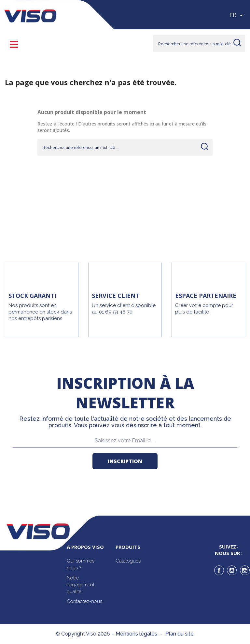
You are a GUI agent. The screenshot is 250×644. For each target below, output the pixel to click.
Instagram (245, 570)
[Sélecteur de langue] (237, 15)
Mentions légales (136, 634)
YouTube (232, 570)
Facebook (219, 570)
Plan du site (180, 634)
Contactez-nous (84, 601)
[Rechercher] (199, 43)
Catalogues (128, 561)
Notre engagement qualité (81, 585)
